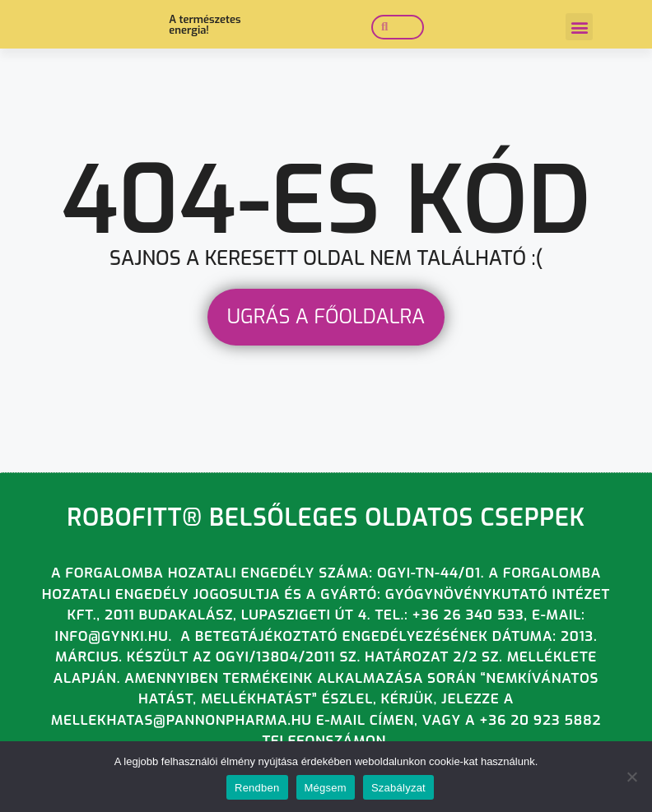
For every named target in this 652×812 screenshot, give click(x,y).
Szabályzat (398, 788)
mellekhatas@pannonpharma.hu (182, 727)
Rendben (257, 788)
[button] (579, 28)
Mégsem (326, 788)
